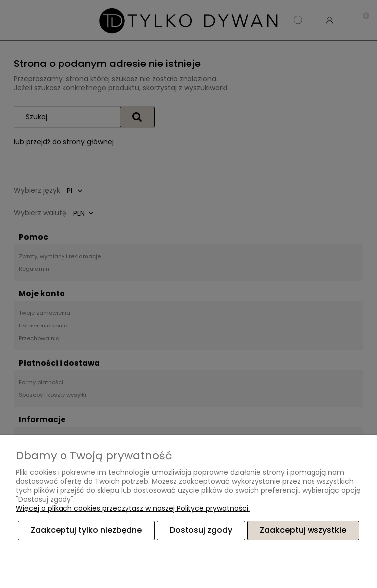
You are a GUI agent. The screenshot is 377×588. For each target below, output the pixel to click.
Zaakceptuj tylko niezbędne (86, 530)
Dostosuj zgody (201, 530)
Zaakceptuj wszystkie (303, 530)
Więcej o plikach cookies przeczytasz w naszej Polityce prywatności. (133, 508)
